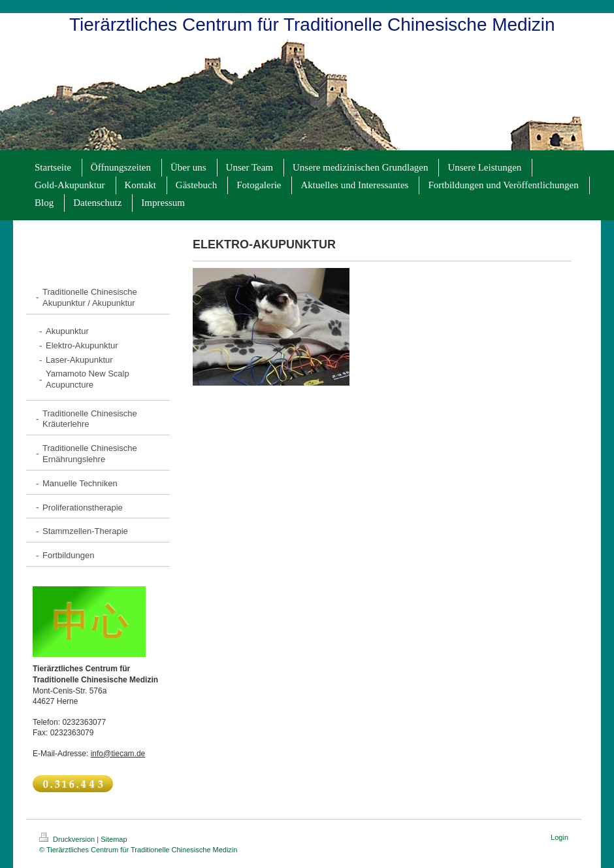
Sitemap (114, 839)
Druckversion (68, 839)
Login (559, 837)
